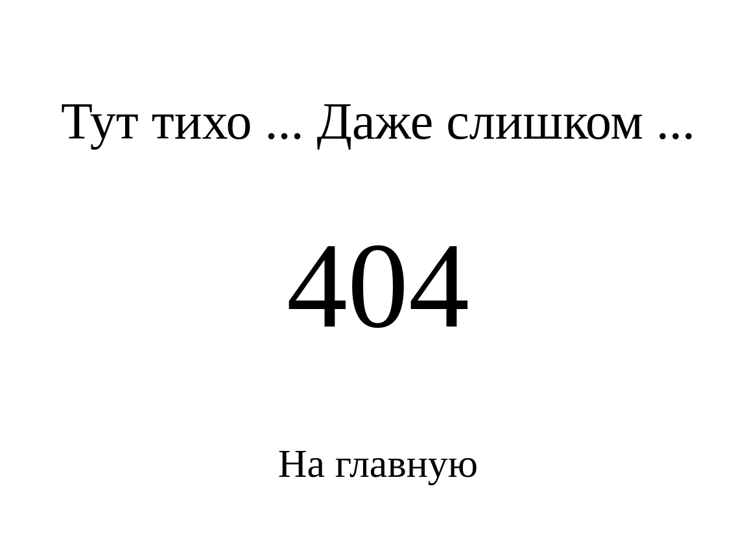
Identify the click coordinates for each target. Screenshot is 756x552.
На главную (378, 463)
